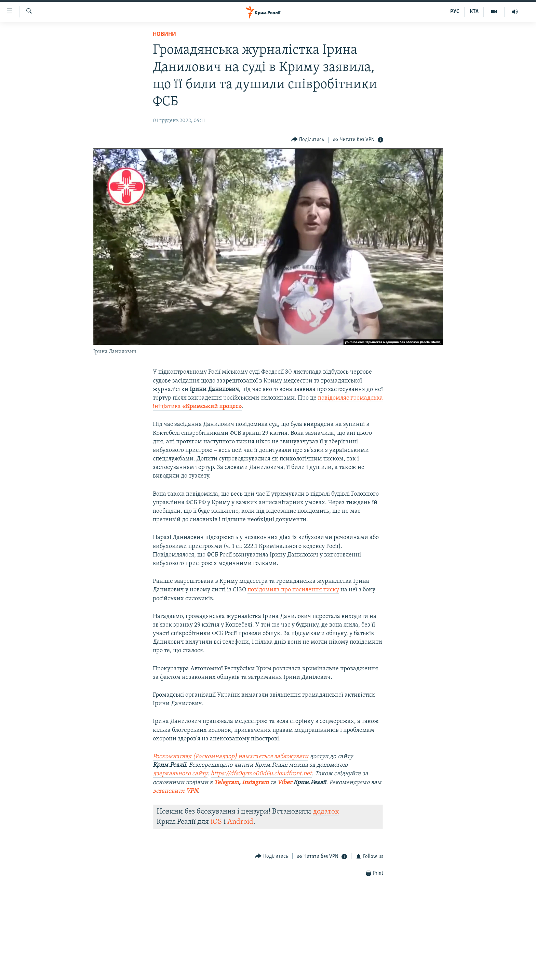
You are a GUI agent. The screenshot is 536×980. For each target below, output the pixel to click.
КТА (474, 12)
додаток (326, 812)
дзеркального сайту (180, 774)
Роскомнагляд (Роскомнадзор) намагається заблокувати (231, 757)
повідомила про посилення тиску (293, 590)
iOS (216, 822)
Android (240, 822)
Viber (285, 783)
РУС (455, 12)
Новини (164, 34)
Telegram (226, 783)
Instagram (255, 783)
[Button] (308, 140)
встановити (175, 791)
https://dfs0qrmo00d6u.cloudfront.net (261, 774)
